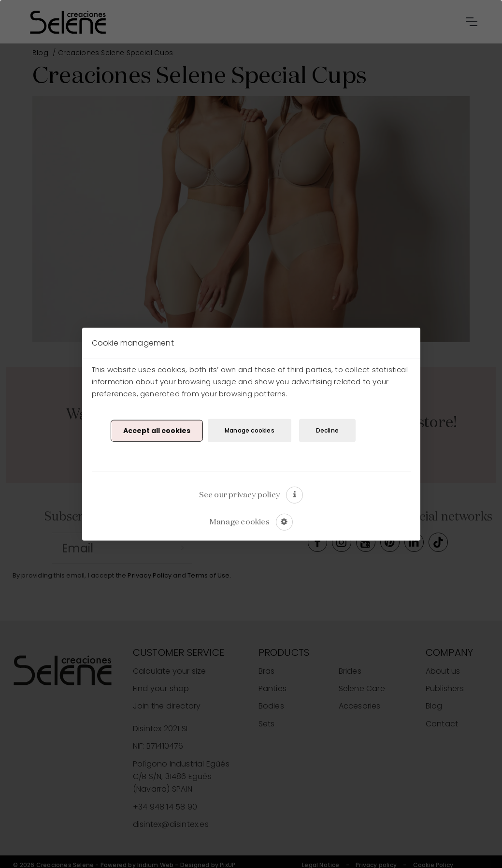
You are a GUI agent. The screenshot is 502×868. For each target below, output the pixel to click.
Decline (327, 430)
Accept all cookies (157, 431)
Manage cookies (250, 430)
